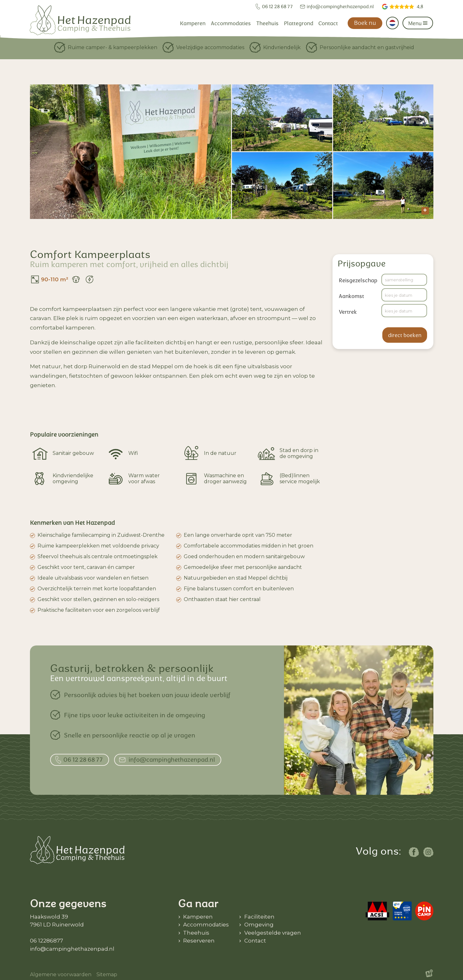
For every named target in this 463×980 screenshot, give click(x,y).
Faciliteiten (259, 917)
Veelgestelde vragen (273, 933)
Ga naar (198, 904)
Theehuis (196, 933)
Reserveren (199, 941)
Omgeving (259, 925)
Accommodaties (206, 925)
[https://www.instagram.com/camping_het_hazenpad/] (428, 852)
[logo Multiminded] (429, 974)
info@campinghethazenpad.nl (72, 949)
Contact (255, 941)
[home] (80, 20)
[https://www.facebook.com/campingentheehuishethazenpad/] (414, 852)
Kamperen (198, 917)
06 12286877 (46, 941)
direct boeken (405, 335)
